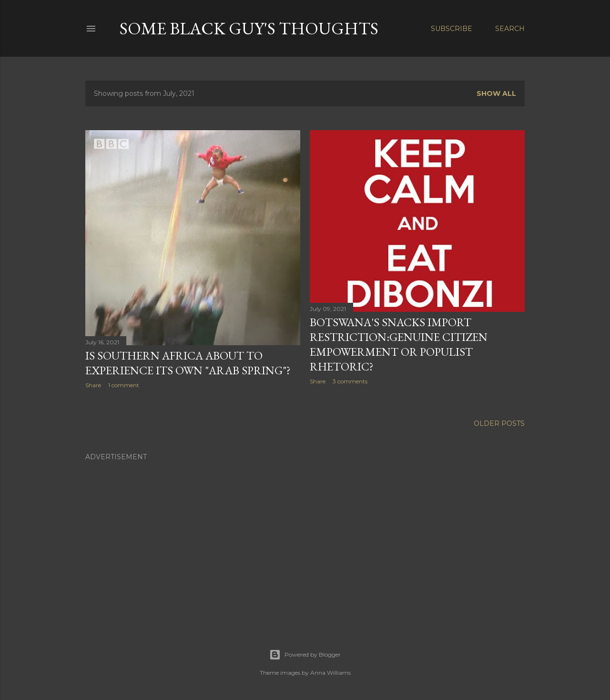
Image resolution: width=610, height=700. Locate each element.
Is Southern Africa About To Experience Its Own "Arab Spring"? (188, 363)
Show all (496, 93)
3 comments (350, 381)
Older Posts (499, 423)
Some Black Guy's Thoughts (249, 28)
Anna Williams (330, 673)
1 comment (124, 385)
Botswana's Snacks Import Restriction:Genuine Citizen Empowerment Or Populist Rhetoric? (399, 344)
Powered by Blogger (305, 655)
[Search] (510, 29)
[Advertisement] (305, 535)
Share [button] (93, 385)
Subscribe (452, 29)
